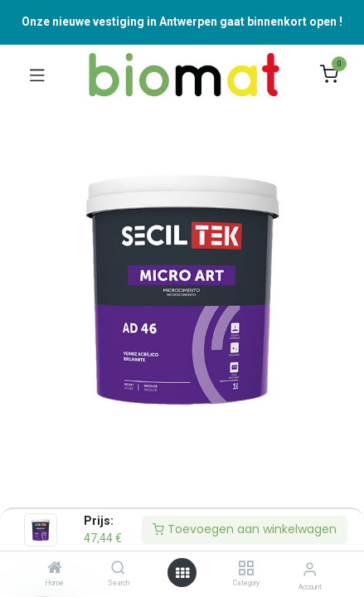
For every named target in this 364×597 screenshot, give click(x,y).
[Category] (246, 569)
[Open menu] (182, 573)
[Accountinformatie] (310, 569)
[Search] (118, 569)
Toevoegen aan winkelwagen (245, 529)
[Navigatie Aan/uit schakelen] (37, 75)
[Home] (55, 569)
